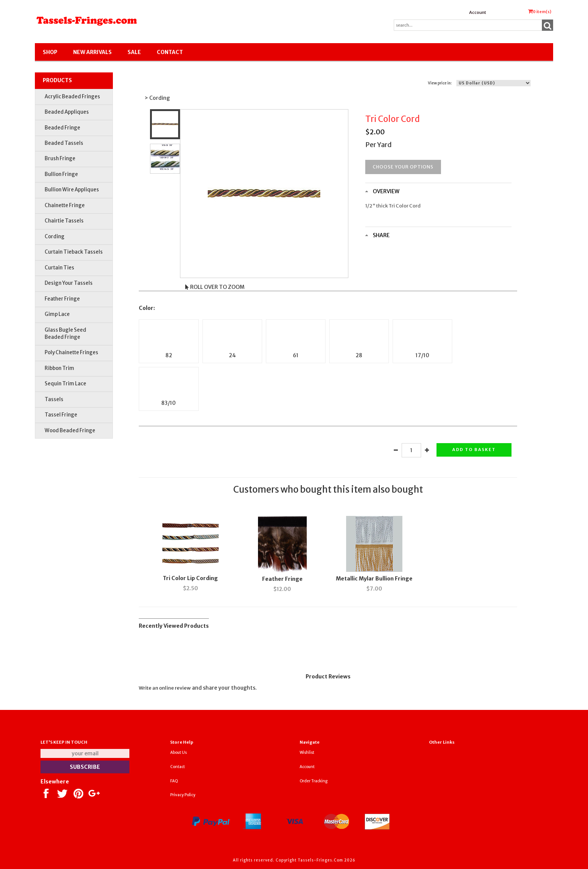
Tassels (54, 399)
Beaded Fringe (62, 128)
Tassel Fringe (61, 415)
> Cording (157, 98)
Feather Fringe (62, 299)
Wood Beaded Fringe (70, 431)
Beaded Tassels (64, 143)
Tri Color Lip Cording (190, 578)
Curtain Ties (59, 268)
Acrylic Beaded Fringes (72, 97)
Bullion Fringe (61, 174)
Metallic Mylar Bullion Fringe (374, 579)
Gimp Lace (57, 314)
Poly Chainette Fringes (71, 353)
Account (478, 12)
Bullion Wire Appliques (72, 190)
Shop (50, 52)
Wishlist (307, 752)
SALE (134, 52)
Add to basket (474, 450)
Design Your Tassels (69, 283)
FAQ (174, 781)
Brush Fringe (60, 159)
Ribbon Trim (59, 368)
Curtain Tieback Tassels (74, 252)
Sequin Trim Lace (65, 384)
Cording (55, 237)
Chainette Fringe (65, 205)
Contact (170, 52)
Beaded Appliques (67, 112)
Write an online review (165, 688)
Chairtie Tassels (64, 221)
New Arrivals (92, 52)
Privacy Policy (183, 795)
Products (57, 80)
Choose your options (403, 167)
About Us (178, 752)
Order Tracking (313, 781)
